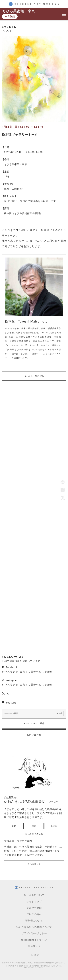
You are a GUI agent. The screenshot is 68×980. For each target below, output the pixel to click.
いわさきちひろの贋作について (34, 927)
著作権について (34, 921)
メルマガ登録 (34, 908)
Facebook (63, 490)
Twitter (63, 498)
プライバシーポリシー (34, 933)
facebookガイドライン (34, 940)
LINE (63, 483)
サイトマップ (34, 901)
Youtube (11, 703)
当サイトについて (34, 895)
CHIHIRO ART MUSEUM (34, 4)
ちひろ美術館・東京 (19, 11)
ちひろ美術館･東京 (14, 672)
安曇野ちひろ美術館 (40, 672)
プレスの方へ (34, 914)
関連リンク (34, 946)
